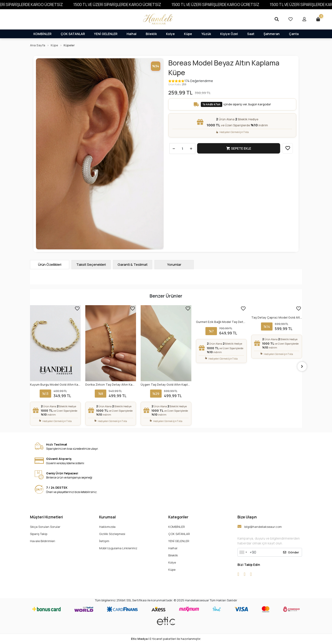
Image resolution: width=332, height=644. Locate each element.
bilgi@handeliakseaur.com (260, 527)
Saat (251, 34)
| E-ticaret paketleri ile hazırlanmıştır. (166, 639)
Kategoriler (178, 517)
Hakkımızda (107, 527)
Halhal (132, 34)
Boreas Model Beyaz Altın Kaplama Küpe (224, 68)
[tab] (50, 265)
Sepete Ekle (239, 148)
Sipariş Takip (39, 534)
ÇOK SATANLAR (73, 34)
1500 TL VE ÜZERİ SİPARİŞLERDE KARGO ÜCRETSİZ (126, 4)
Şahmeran (272, 34)
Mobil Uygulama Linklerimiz (118, 548)
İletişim (104, 541)
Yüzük (206, 34)
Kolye (170, 34)
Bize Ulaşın (247, 517)
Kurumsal (107, 517)
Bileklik (151, 34)
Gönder (291, 552)
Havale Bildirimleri (43, 541)
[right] (302, 366)
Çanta (294, 34)
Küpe (188, 34)
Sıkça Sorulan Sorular (45, 527)
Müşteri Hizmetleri (46, 517)
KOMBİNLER (42, 34)
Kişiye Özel (229, 34)
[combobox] (243, 552)
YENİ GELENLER (106, 34)
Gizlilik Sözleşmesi (112, 534)
